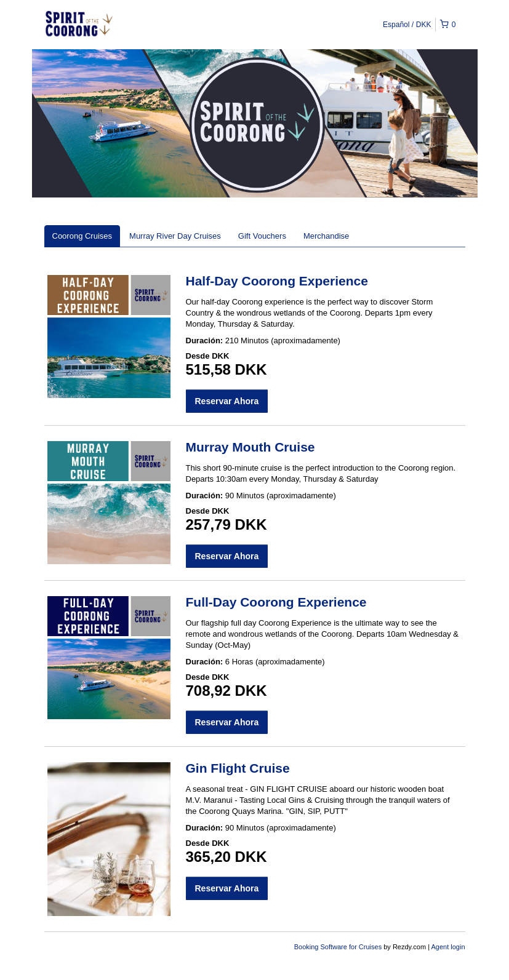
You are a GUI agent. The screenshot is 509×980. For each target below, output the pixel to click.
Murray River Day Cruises (175, 236)
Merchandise (326, 236)
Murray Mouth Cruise (250, 447)
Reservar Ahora (227, 401)
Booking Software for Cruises (339, 947)
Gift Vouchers (262, 236)
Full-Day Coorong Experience (276, 602)
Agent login (448, 947)
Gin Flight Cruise (238, 768)
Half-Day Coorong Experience (277, 281)
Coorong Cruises (82, 236)
